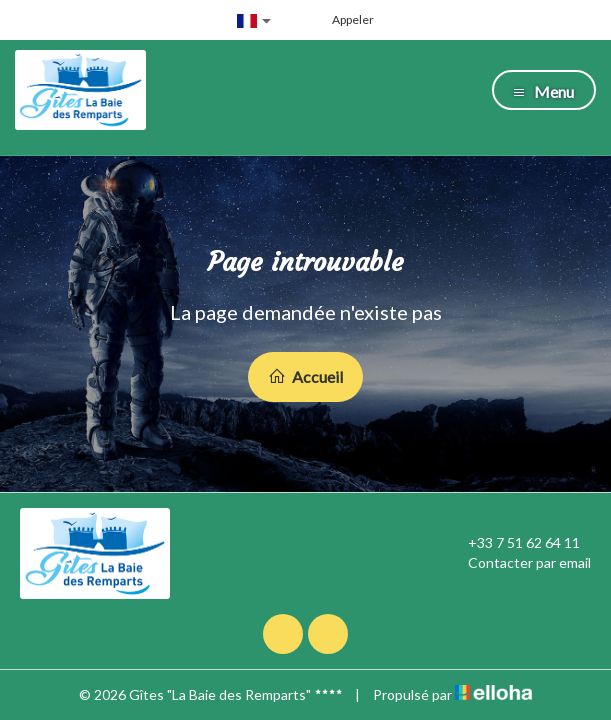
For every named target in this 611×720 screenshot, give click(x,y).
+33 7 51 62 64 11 (512, 543)
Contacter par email (518, 563)
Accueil (305, 376)
